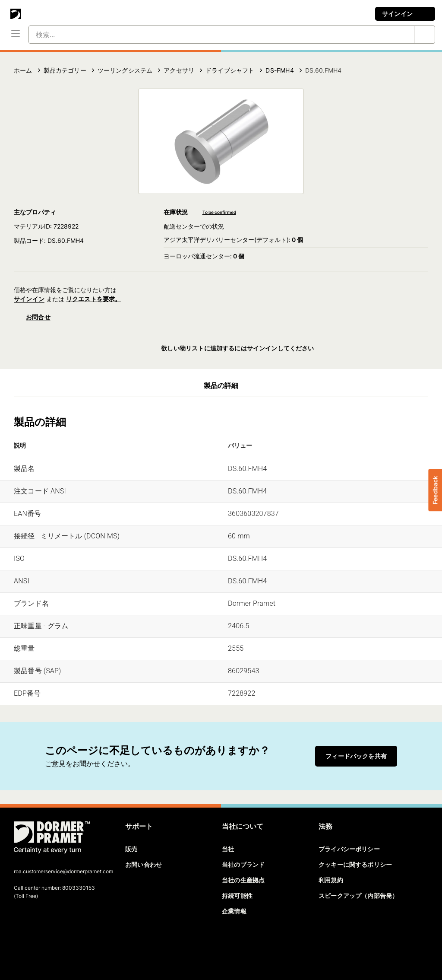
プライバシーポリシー (349, 849)
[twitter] (36, 944)
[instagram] (81, 944)
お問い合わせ (144, 864)
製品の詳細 (221, 385)
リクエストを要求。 (94, 299)
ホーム (23, 70)
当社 (228, 849)
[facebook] (21, 944)
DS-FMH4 (279, 70)
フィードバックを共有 (356, 756)
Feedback (435, 490)
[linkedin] (51, 944)
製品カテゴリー (65, 70)
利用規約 (331, 880)
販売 (131, 849)
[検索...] (211, 35)
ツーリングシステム (125, 70)
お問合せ (32, 317)
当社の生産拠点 (243, 880)
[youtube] (66, 944)
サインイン (405, 14)
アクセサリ (179, 70)
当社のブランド (243, 864)
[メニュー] (16, 35)
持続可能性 (237, 896)
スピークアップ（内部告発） (358, 896)
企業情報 (234, 911)
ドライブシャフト (230, 70)
